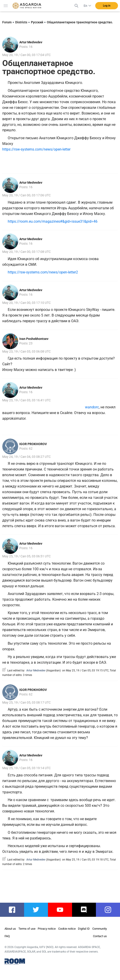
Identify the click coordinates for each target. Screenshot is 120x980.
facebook (14, 910)
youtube (61, 910)
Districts (21, 22)
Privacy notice (47, 929)
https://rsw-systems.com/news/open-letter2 (43, 272)
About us (10, 929)
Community (100, 929)
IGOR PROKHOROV (33, 444)
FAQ (7, 936)
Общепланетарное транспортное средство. (80, 22)
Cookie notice (67, 929)
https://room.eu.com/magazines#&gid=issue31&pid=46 (53, 221)
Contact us (100, 936)
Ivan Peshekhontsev (34, 339)
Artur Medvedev (31, 42)
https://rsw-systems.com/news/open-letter (36, 149)
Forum (7, 22)
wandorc (77, 407)
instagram (110, 910)
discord (85, 910)
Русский (37, 22)
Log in (107, 6)
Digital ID (84, 929)
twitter (36, 910)
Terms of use (27, 929)
